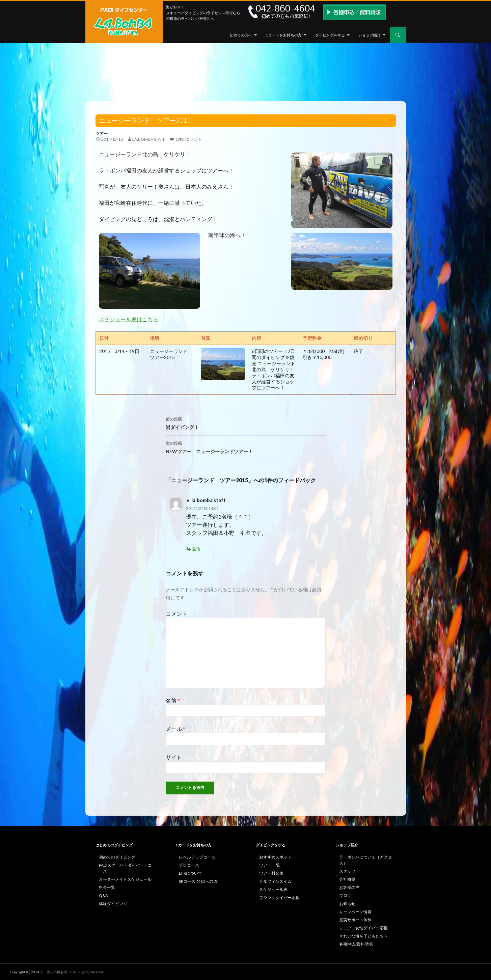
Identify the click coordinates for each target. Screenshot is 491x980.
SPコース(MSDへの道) (199, 881)
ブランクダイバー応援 (279, 897)
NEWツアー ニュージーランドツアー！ (246, 447)
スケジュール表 (273, 889)
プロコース (189, 865)
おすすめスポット (275, 857)
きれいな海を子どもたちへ (363, 936)
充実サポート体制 (355, 920)
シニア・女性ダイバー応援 (363, 928)
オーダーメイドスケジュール (125, 879)
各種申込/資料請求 (356, 944)
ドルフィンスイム (275, 881)
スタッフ (347, 871)
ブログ (345, 895)
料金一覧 (107, 887)
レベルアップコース (197, 857)
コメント (176, 614)
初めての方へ (241, 35)
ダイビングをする (330, 35)
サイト (174, 757)
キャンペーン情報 (355, 912)
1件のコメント (189, 139)
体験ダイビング (113, 904)
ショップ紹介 (370, 35)
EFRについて (190, 873)
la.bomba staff (149, 139)
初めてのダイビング (117, 857)
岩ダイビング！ (246, 423)
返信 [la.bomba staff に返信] (196, 549)
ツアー (102, 133)
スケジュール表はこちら (129, 319)
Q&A (103, 895)
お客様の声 (349, 887)
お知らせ (347, 904)
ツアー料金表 (271, 873)
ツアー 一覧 (270, 865)
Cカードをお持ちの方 (284, 35)
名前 (173, 700)
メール (175, 729)
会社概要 (347, 879)
